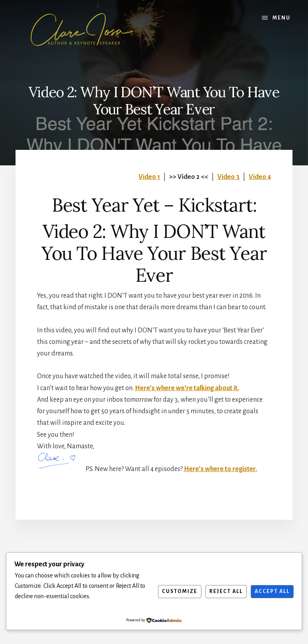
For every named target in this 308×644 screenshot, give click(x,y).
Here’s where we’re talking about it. (187, 388)
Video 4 (260, 177)
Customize (180, 591)
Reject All (226, 591)
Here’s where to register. (220, 469)
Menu (282, 18)
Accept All (272, 591)
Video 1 (149, 177)
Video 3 (228, 177)
